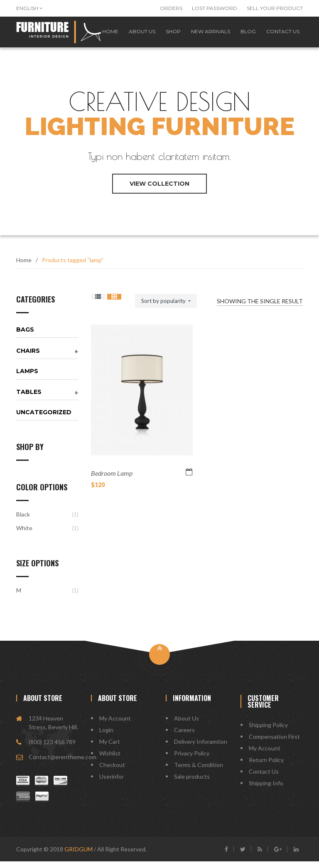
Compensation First (274, 743)
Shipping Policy (268, 732)
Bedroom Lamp (112, 480)
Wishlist (110, 760)
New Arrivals (206, 35)
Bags (25, 336)
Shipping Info (266, 790)
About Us (186, 725)
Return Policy (266, 766)
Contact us (282, 35)
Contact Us (264, 778)
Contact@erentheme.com (63, 763)
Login (106, 736)
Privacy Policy (192, 760)
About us (133, 35)
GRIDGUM (79, 856)
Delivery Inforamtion (201, 748)
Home (24, 267)
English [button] (29, 8)
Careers (184, 736)
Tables (29, 398)
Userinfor (112, 783)
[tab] (47, 336)
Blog (245, 35)
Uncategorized (44, 419)
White (24, 535)
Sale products (192, 783)
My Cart (110, 748)
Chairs (28, 357)
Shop (166, 35)
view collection (159, 190)
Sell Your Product (275, 8)
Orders (171, 8)
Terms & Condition (199, 771)
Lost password (215, 8)
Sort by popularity (164, 307)
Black (23, 521)
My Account (115, 725)
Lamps (27, 378)
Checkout (112, 771)
